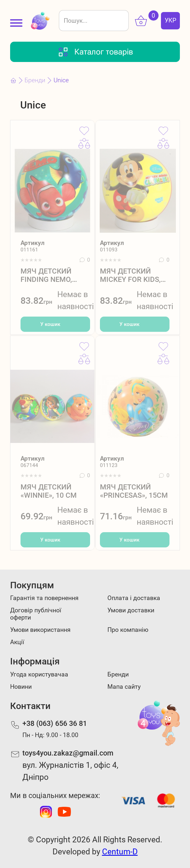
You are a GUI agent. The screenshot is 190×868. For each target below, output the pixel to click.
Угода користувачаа (39, 674)
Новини (21, 687)
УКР (171, 20)
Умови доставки (131, 610)
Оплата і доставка (134, 598)
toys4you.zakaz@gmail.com (68, 753)
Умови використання (40, 630)
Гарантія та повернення (44, 598)
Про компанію (128, 630)
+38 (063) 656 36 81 (55, 723)
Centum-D (120, 852)
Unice (61, 80)
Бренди (35, 80)
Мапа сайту (124, 687)
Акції (17, 642)
